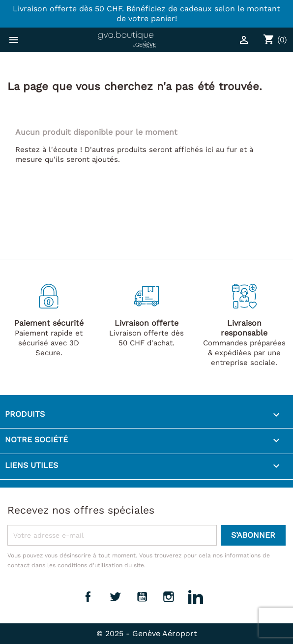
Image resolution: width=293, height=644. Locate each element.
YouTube (142, 597)
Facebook (88, 597)
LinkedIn (196, 597)
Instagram (169, 597)
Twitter (115, 597)
